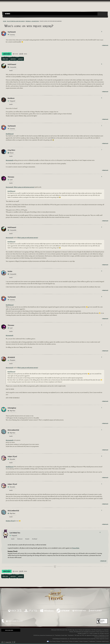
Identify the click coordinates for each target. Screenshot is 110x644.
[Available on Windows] (47, 611)
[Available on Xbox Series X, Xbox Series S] (15, 611)
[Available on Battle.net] (95, 611)
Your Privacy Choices (55, 641)
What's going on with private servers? (24, 187)
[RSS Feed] (2, 21)
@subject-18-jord (10, 521)
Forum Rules (76, 548)
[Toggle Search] (8, 16)
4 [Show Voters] (102, 177)
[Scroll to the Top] (2, 642)
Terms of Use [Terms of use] (65, 641)
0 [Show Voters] (102, 32)
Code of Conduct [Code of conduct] (84, 641)
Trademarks (92, 641)
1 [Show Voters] (102, 126)
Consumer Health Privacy (103, 641)
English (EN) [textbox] (9, 630)
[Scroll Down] (12, 642)
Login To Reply (7, 54)
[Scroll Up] (4, 642)
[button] (51, 14)
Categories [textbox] (7, 14)
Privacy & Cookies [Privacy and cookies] (74, 641)
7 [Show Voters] (102, 150)
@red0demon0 (10, 134)
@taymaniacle (10, 160)
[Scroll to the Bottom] (14, 642)
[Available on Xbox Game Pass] (79, 611)
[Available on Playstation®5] (31, 611)
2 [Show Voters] (102, 227)
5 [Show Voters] (102, 98)
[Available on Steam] (63, 611)
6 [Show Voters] (102, 64)
